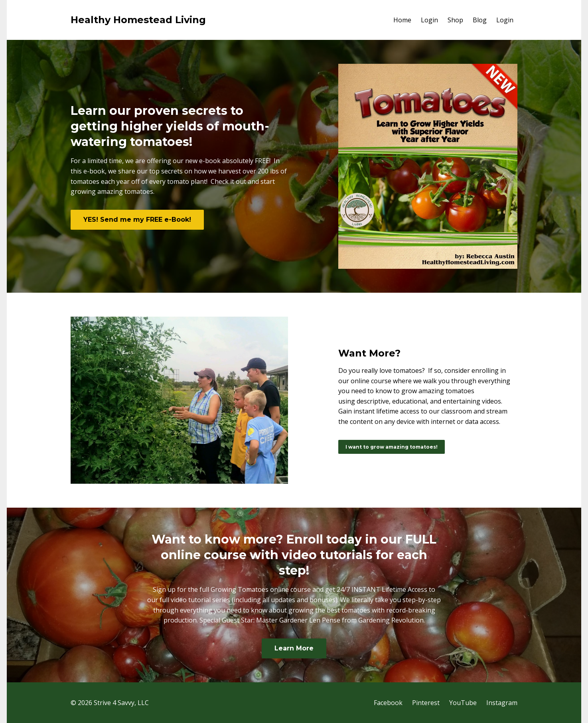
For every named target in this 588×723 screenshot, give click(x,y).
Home (402, 20)
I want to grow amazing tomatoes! (392, 447)
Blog (480, 20)
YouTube (463, 703)
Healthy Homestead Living (138, 20)
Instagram (502, 703)
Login (429, 20)
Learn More (294, 648)
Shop (455, 20)
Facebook (388, 703)
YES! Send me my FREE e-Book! (137, 220)
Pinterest (426, 703)
